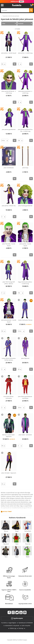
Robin (17, 544)
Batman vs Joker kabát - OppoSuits (9, 436)
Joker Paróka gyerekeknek (25, 206)
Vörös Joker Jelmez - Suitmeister (9, 397)
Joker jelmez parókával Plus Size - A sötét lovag (25, 130)
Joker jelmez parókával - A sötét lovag (25, 92)
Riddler (28, 557)
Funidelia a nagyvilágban (9, 623)
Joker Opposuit (25, 358)
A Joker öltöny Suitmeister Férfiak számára (9, 359)
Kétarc (17, 557)
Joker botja (25, 168)
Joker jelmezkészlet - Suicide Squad (9, 321)
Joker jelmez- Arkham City (9, 206)
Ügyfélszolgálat (17, 618)
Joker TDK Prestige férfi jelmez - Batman (9, 283)
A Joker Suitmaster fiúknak (25, 320)
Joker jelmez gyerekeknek (9, 129)
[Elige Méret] (4, 64)
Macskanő (6, 544)
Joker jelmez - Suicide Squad (9, 53)
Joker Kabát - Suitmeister (25, 435)
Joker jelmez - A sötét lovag (25, 53)
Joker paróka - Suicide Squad (25, 245)
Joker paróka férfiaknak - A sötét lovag (9, 92)
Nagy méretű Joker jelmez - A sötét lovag (25, 283)
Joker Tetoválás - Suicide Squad (9, 245)
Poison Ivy (28, 544)
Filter (4, 23)
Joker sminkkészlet (9, 168)
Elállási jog (13, 628)
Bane (6, 557)
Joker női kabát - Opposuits (9, 473)
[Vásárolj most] (15, 64)
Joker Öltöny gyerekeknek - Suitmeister (25, 397)
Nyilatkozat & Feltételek (26, 623)
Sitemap (21, 628)
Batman (6, 531)
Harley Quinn (28, 531)
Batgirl (17, 531)
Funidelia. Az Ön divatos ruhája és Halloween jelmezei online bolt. (17, 5)
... (1, 16)
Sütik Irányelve (26, 626)
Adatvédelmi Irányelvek (12, 626)
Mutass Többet (7, 512)
